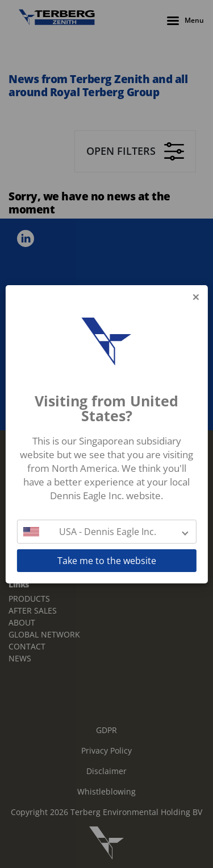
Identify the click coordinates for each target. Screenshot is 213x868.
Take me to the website (107, 561)
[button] (106, 532)
